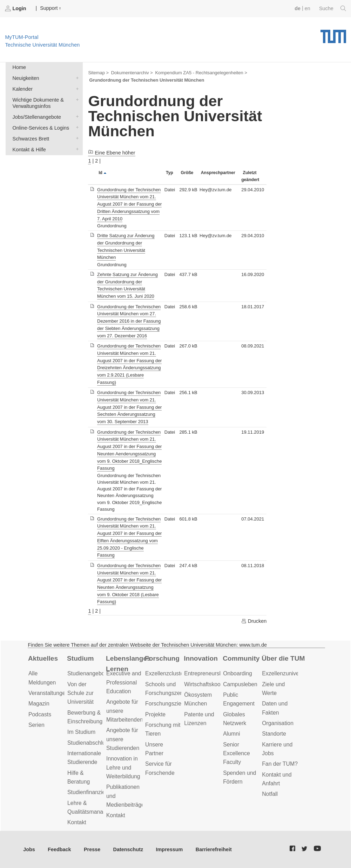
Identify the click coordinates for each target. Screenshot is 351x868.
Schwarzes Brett (76, 138)
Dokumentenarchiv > (132, 73)
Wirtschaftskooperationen (215, 684)
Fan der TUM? (280, 764)
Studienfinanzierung (92, 792)
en (308, 8)
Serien (36, 725)
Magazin (39, 704)
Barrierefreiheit (214, 849)
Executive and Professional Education (124, 682)
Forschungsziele (165, 704)
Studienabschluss (89, 743)
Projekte (155, 714)
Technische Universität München (333, 34)
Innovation (201, 658)
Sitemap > (98, 73)
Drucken (254, 621)
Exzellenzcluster (165, 673)
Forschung (162, 658)
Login (16, 8)
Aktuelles (43, 658)
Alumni (231, 734)
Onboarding (238, 673)
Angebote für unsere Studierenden (123, 739)
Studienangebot (87, 673)
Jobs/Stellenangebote (76, 116)
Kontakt (77, 822)
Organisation (278, 723)
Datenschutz (128, 849)
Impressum (170, 849)
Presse (92, 849)
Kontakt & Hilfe (76, 149)
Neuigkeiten (76, 78)
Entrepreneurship (205, 673)
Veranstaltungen (48, 693)
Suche (333, 8)
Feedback (59, 849)
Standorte (274, 734)
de (298, 8)
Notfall (270, 794)
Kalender (76, 88)
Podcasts (40, 714)
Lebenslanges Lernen (128, 664)
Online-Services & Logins (76, 127)
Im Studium (81, 732)
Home (19, 67)
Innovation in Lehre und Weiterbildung (123, 767)
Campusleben (240, 684)
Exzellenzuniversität (286, 673)
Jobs (29, 849)
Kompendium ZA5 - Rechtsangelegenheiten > (201, 73)
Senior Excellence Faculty (237, 753)
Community (241, 658)
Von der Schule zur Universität (80, 693)
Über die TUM (283, 658)
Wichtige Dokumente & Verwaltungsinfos (76, 99)
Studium (80, 658)
